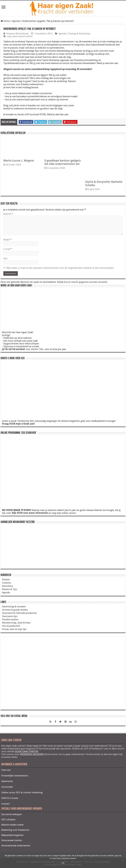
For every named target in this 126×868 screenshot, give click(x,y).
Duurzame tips (10, 616)
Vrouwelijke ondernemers (15, 776)
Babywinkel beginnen (12, 835)
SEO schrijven (8, 819)
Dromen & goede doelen (15, 610)
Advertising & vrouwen (14, 606)
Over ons (6, 770)
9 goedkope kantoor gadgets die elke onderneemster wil (63, 162)
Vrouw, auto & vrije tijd (14, 629)
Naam (8, 240)
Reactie (8, 214)
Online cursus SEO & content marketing (22, 792)
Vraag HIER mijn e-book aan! (18, 424)
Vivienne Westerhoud (17, 33)
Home (5, 21)
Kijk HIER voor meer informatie (30, 513)
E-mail (8, 249)
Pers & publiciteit (11, 626)
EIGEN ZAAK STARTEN (26, 751)
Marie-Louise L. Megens (19, 161)
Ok (63, 863)
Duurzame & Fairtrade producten (19, 613)
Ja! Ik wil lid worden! (13, 349)
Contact (5, 804)
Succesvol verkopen (12, 814)
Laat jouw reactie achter (20, 36)
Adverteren (7, 781)
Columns (7, 583)
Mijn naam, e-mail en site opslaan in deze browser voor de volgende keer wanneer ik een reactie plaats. (60, 268)
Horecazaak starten (12, 840)
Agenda (16, 21)
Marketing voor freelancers (15, 830)
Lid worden (7, 787)
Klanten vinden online (12, 825)
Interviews (8, 586)
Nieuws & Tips (10, 589)
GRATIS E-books (10, 798)
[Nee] (122, 860)
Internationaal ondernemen (16, 845)
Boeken (6, 579)
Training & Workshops (79, 33)
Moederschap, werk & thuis (16, 623)
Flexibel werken (10, 619)
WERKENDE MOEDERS (32, 754)
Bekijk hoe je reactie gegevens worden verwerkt (82, 282)
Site (5, 258)
